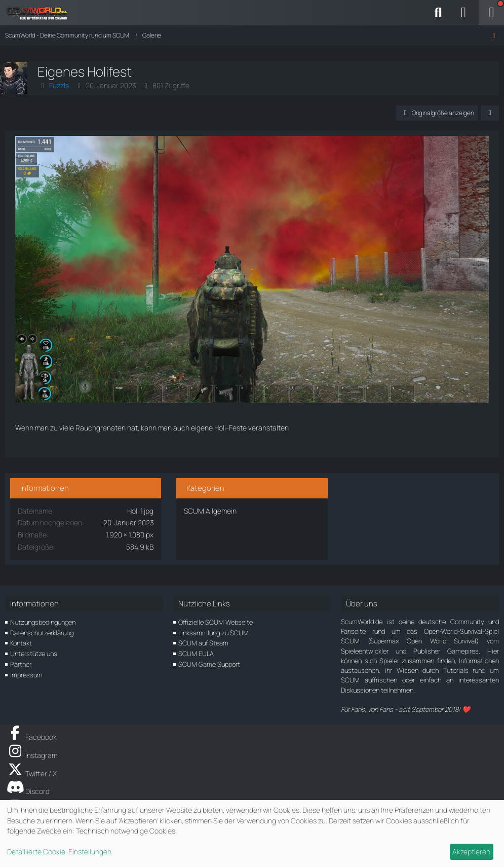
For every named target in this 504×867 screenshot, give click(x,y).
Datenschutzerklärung (42, 633)
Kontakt (21, 643)
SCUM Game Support (209, 664)
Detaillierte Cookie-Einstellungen (59, 852)
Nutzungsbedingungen (43, 622)
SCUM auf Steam (203, 643)
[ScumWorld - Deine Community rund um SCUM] (41, 13)
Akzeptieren (471, 852)
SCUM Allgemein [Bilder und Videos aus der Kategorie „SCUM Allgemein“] (210, 511)
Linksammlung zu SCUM (214, 633)
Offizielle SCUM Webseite (216, 622)
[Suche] (438, 13)
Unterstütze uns (34, 654)
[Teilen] (490, 113)
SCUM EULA (196, 654)
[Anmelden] (463, 13)
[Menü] (491, 13)
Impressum (26, 675)
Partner (21, 664)
